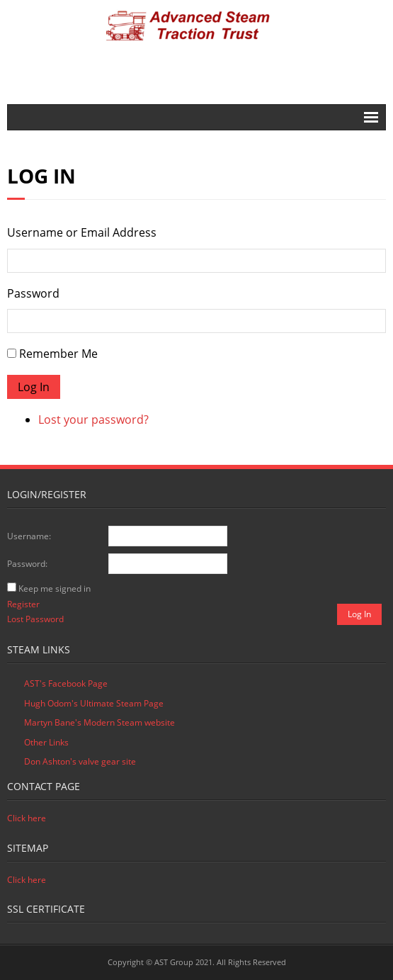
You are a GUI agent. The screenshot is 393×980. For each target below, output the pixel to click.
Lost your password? (93, 419)
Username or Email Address (82, 232)
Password (33, 293)
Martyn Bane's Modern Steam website (99, 722)
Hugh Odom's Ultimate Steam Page (94, 703)
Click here (27, 818)
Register (23, 604)
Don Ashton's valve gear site (80, 761)
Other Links (46, 742)
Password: (27, 564)
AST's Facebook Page (66, 683)
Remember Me (58, 354)
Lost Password (35, 619)
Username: (29, 536)
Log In (34, 387)
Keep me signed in (55, 588)
